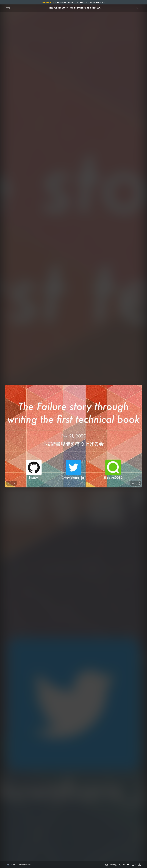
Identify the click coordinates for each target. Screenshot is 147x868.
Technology (111, 865)
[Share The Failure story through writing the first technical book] (128, 865)
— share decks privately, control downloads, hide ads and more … (74, 2)
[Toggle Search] (138, 8)
